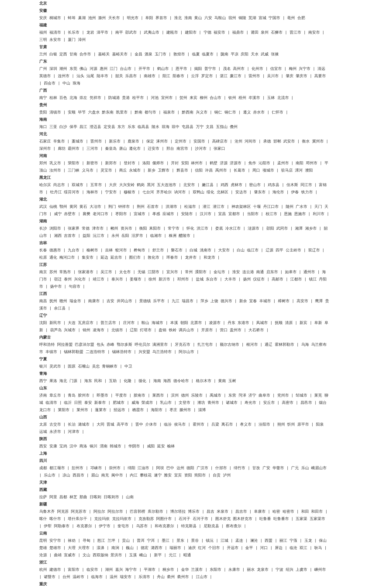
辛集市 (59, 142)
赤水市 (259, 113)
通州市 (309, 272)
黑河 (151, 185)
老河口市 (100, 214)
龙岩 (90, 33)
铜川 (93, 446)
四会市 (50, 83)
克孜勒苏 (146, 519)
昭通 (187, 555)
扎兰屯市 (205, 345)
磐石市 (177, 250)
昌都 (63, 497)
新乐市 (115, 142)
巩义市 (55, 163)
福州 (43, 33)
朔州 (281, 425)
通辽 (269, 345)
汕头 (80, 76)
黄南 (222, 381)
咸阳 (151, 446)
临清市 (51, 403)
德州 (185, 396)
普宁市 (210, 69)
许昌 (209, 171)
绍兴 (290, 570)
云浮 (195, 76)
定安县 (109, 127)
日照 (78, 403)
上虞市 (301, 570)
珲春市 (172, 258)
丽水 (251, 570)
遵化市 (135, 149)
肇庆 (290, 76)
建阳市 (191, 33)
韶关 (119, 76)
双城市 (77, 185)
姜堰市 (136, 279)
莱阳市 (64, 410)
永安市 (55, 40)
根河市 (252, 345)
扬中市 (56, 287)
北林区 (223, 192)
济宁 (252, 396)
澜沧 (254, 541)
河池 (155, 98)
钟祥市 (124, 207)
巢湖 (82, 18)
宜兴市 (172, 272)
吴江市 (106, 272)
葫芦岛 (56, 330)
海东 (88, 381)
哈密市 (288, 512)
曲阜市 (264, 396)
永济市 (55, 432)
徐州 (152, 279)
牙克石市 (183, 345)
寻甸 (86, 541)
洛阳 (146, 163)
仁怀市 (277, 113)
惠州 (104, 69)
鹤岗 (141, 185)
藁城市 (77, 142)
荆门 (112, 207)
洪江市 (202, 229)
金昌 (138, 54)
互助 (113, 381)
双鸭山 (199, 192)
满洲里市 (160, 345)
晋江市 (295, 33)
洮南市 (206, 250)
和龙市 (209, 258)
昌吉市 (241, 512)
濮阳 (309, 171)
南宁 (43, 98)
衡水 (306, 142)
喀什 (43, 519)
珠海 (77, 83)
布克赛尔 (84, 526)
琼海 (166, 127)
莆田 (255, 33)
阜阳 (149, 18)
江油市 (143, 468)
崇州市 (115, 468)
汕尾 (90, 76)
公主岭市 (293, 250)
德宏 (145, 548)
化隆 (128, 381)
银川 (43, 367)
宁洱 (151, 541)
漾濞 (100, 548)
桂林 (53, 98)
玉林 (271, 98)
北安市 (189, 185)
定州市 (181, 142)
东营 (232, 396)
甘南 (73, 54)
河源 (93, 69)
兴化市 (80, 279)
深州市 (45, 149)
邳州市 (183, 279)
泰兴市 (117, 279)
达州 (180, 468)
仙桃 (53, 207)
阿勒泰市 (62, 526)
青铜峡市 (110, 367)
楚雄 (43, 548)
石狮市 (277, 33)
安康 (53, 446)
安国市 (199, 142)
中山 (66, 83)
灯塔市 (146, 330)
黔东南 (108, 113)
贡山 (126, 541)
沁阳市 (264, 163)
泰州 (68, 279)
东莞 (73, 69)
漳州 (82, 40)
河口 (264, 548)
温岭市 (78, 577)
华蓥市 (278, 468)
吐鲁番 (265, 519)
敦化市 (154, 258)
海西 (167, 381)
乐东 (131, 127)
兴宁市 (305, 69)
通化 (53, 258)
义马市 (88, 171)
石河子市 (200, 519)
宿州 (232, 18)
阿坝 (160, 468)
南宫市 (182, 149)
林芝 (73, 497)
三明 (43, 40)
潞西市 (157, 548)
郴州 (114, 229)
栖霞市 (138, 410)
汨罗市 (137, 236)
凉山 (66, 475)
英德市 (45, 76)
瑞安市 (126, 577)
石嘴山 (84, 367)
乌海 (305, 345)
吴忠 (96, 367)
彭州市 (77, 468)
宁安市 (111, 192)
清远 (321, 69)
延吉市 (116, 258)
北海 (73, 98)
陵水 (155, 127)
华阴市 (134, 446)
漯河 (299, 171)
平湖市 (150, 570)
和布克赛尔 (164, 526)
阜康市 (260, 512)
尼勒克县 (211, 526)
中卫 (128, 367)
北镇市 (117, 330)
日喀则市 (111, 497)
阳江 (166, 76)
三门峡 (74, 171)
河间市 (250, 142)
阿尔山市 (186, 352)
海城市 (157, 323)
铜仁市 (230, 113)
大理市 (84, 548)
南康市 (94, 301)
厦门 (72, 40)
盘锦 (162, 330)
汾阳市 (264, 425)
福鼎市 (238, 33)
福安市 (219, 33)
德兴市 (226, 301)
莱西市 (158, 396)
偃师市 (158, 163)
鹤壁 (214, 163)
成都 (43, 468)
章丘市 (55, 396)
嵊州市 (320, 570)
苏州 (53, 272)
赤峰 (110, 345)
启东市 (272, 272)
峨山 (143, 555)
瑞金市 (75, 301)
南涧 (115, 548)
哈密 (276, 512)
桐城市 (55, 18)
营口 (224, 330)
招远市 (119, 410)
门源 (73, 381)
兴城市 (70, 330)
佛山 (83, 69)
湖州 (109, 570)
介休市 (151, 425)
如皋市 (291, 272)
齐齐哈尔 (164, 192)
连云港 (248, 272)
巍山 (130, 548)
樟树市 (284, 301)
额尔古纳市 (230, 345)
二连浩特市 (95, 352)
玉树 (232, 381)
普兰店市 (108, 323)
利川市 (319, 214)
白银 (53, 54)
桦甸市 (139, 250)
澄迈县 (95, 127)
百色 (63, 98)
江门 (114, 69)
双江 (303, 548)
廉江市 (236, 76)
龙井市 (191, 258)
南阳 (300, 163)
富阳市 (74, 570)
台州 (66, 577)
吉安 (110, 301)
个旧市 (214, 548)
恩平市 (181, 69)
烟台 (323, 403)
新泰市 (100, 403)
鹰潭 (319, 301)
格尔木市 (204, 381)
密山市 (255, 185)
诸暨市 (50, 577)
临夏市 (208, 54)
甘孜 (256, 468)
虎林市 (237, 185)
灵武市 (55, 367)
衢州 (171, 577)
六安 (208, 18)
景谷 (195, 541)
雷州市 (254, 76)
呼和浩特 (47, 345)
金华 (185, 570)
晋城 (110, 425)
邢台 (170, 149)
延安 (161, 446)
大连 (72, 323)
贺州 (183, 98)
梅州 (293, 69)
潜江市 (219, 207)
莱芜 (318, 396)
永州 (115, 236)
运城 (43, 432)
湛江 (224, 76)
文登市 (184, 403)
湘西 (58, 236)
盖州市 (236, 330)
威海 (135, 403)
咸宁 (58, 214)
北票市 (196, 323)
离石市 (227, 425)
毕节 (82, 113)
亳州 (291, 18)
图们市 (135, 258)
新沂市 (164, 279)
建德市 (55, 570)
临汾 (168, 425)
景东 (180, 541)
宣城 (262, 18)
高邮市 (277, 279)
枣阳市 (121, 214)
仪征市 (259, 279)
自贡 (217, 475)
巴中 (170, 468)
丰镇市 (51, 352)
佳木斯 (292, 185)
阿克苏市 (79, 512)
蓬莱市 (101, 410)
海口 (43, 127)
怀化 (190, 229)
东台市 (212, 279)
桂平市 (138, 98)
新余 (243, 301)
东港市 (243, 323)
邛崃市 (96, 468)
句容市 (75, 287)
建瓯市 (172, 33)
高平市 (123, 425)
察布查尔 (234, 526)
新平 (158, 555)
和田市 (317, 512)
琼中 (176, 127)
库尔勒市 (155, 512)
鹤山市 (163, 69)
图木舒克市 (243, 519)
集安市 (88, 258)
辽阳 (134, 330)
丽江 (283, 541)
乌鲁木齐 (47, 512)
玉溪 (133, 555)
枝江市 (271, 214)
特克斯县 (189, 526)
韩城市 (115, 446)
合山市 (215, 98)
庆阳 (245, 54)
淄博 (202, 410)
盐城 (200, 279)
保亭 (73, 127)
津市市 (98, 229)
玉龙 (308, 541)
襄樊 (86, 214)
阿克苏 (63, 512)
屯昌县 (188, 127)
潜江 (207, 207)
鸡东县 (274, 185)
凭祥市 (95, 98)
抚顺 (279, 323)
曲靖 (58, 555)
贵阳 (43, 113)
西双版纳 (100, 555)
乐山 (305, 468)
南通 (260, 272)
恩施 (288, 214)
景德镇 (145, 301)
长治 (72, 425)
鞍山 (145, 323)
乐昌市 (131, 76)
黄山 (198, 18)
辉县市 (182, 171)
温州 (114, 577)
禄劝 (72, 541)
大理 (72, 548)
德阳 (190, 468)
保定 (150, 142)
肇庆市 (301, 76)
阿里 (53, 497)
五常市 (96, 185)
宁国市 (274, 18)
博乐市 (194, 512)
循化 (142, 381)
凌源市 (215, 323)
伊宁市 (105, 526)
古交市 (55, 425)
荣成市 (147, 403)
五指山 (222, 127)
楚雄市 (55, 548)
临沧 (293, 548)
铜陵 (242, 18)
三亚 (53, 127)
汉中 (73, 446)
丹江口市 (271, 207)
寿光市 (250, 403)
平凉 (235, 54)
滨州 (175, 396)
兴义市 (202, 113)
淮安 (236, 272)
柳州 (204, 98)
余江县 (60, 309)
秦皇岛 (111, 149)
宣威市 (70, 555)
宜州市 (167, 98)
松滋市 (190, 207)
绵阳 (131, 468)
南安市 (314, 33)
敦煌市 (179, 54)
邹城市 (301, 396)
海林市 (92, 192)
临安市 (92, 570)
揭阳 (198, 69)
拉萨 (43, 497)
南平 (119, 33)
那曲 (83, 497)
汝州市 (55, 171)
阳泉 (320, 425)
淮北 (178, 18)
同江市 (306, 185)
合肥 (301, 18)
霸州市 (74, 149)
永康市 (234, 570)
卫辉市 (164, 171)
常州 (189, 272)
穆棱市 (130, 192)
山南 (130, 497)
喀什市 (55, 519)
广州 (43, 69)
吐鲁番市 (281, 519)
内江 (134, 475)
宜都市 (234, 214)
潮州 (63, 69)
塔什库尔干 (77, 519)
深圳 (53, 69)
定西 (63, 54)
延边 (104, 258)
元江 (173, 555)
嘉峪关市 (120, 54)
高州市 (239, 69)
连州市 (64, 76)
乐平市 (159, 301)
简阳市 (200, 475)
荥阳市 (74, 163)
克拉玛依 (102, 519)
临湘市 (156, 236)
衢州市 (183, 577)
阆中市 (117, 475)
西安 (43, 446)
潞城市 (84, 425)
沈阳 (43, 323)
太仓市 (125, 272)
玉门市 (161, 54)
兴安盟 (144, 352)
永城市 (135, 171)
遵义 (247, 113)
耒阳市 (155, 229)
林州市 (197, 163)
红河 (202, 548)
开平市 (144, 69)
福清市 (55, 33)
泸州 (227, 475)
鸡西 (224, 185)
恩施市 (300, 214)
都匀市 (150, 113)
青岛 (72, 396)
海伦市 (278, 192)
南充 (105, 475)
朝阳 (184, 323)
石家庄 (45, 142)
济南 (43, 396)
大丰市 (230, 279)
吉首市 (70, 236)
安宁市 (55, 541)
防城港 (114, 98)
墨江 (166, 541)
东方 (121, 127)
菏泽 (242, 396)
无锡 (141, 272)
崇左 (83, 98)
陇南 (224, 54)
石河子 (184, 519)
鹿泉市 (133, 142)
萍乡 (204, 301)
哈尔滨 (45, 185)
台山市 (126, 69)
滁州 (102, 18)
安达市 (241, 192)
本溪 (174, 323)
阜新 (318, 323)
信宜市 (276, 69)
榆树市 (92, 250)
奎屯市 (123, 526)
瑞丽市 (175, 548)
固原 (72, 367)
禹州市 (221, 171)
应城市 (168, 214)
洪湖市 (171, 207)
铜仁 (218, 113)
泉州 (265, 33)
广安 (266, 468)
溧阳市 (201, 272)
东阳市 (215, 570)
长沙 (43, 229)
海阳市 (157, 410)
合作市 (85, 54)
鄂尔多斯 (124, 345)
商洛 (83, 446)
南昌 (43, 301)
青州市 (213, 403)
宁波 (279, 570)
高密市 (288, 403)
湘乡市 (311, 229)
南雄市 (150, 76)
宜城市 (139, 214)
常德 (86, 229)
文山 (86, 555)
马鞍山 (220, 18)
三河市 (92, 149)
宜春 (253, 301)
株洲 (173, 236)
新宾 (303, 323)
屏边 (279, 548)
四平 (279, 250)
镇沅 (210, 541)
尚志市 (59, 185)
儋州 (234, 127)
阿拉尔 (99, 512)
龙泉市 (263, 570)
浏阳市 (55, 229)
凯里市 (122, 113)
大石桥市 (256, 330)
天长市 (114, 18)
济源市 (236, 163)
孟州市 (283, 163)
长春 (43, 250)
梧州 (242, 98)
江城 (224, 541)
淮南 (188, 18)
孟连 (239, 541)
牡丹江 (56, 192)
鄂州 (63, 207)
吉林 (109, 250)
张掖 (275, 54)
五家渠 (301, 519)
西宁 (43, 381)
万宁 (200, 127)
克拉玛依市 (122, 519)
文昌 (210, 127)
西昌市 (78, 475)
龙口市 (45, 410)
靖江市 (99, 279)
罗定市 (207, 76)
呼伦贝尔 (142, 345)
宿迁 (58, 279)
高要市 (320, 76)
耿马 (318, 548)
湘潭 (299, 229)
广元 (295, 468)
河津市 (74, 432)
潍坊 (201, 403)
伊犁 (48, 526)
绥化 (210, 192)
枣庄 (173, 410)
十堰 (257, 207)
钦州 (232, 98)
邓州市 (312, 163)
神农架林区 (241, 207)
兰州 (43, 54)
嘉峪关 (104, 54)
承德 (267, 142)
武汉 (43, 207)
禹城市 (215, 396)
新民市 (55, 323)
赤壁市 (70, 214)
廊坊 (62, 149)
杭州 (43, 570)
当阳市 (253, 214)
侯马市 (180, 425)
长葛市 (239, 171)
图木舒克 (223, 519)
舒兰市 (158, 250)
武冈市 (282, 229)
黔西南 (188, 113)
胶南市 (139, 396)
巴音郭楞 (138, 512)
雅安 (168, 475)
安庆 (43, 18)
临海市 (97, 577)
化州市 (257, 69)
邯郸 (277, 142)
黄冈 (73, 207)
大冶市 (95, 207)
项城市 (268, 171)
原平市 (303, 425)
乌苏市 (142, 526)
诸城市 (232, 403)
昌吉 (210, 512)
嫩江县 (208, 185)
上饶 (214, 301)
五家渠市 (317, 519)
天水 (255, 54)
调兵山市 (186, 330)
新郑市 (111, 163)
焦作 (252, 163)
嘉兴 (119, 570)
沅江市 (99, 236)
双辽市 (314, 250)
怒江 (101, 541)
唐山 (123, 149)
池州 (92, 18)
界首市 (161, 18)
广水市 (301, 207)
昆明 (43, 541)
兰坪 (111, 541)
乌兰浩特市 (162, 352)
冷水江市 (233, 229)
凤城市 (262, 323)
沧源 (43, 555)
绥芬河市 (72, 192)
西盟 (269, 541)
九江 (176, 301)
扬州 (247, 279)
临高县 (143, 127)
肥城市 (119, 403)
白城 (193, 250)
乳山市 (166, 403)
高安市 (302, 301)
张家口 (219, 149)
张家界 (74, 229)
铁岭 (173, 330)
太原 (43, 425)
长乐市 (74, 33)
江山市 (202, 577)
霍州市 (199, 425)
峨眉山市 (319, 468)
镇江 (313, 279)
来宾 (193, 98)
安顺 (72, 113)
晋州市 (96, 142)
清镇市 (55, 113)
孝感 (156, 214)
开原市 (207, 330)
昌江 (83, 127)
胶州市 (84, 396)
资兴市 (126, 229)
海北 (63, 381)
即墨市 (102, 396)
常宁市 (174, 229)
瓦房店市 (86, 323)
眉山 (95, 475)
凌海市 (99, 330)
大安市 (224, 250)
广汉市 (202, 468)
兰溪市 (197, 570)
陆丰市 (102, 76)
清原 (289, 323)
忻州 (291, 425)
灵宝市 (106, 171)
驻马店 (287, 171)
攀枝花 (146, 475)
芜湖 (252, 18)
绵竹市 (239, 468)
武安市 (289, 142)
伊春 (295, 192)
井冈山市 (124, 301)
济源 (224, 163)
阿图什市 (164, 519)
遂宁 (158, 475)
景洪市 (116, 555)
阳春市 (178, 76)
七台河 (148, 192)
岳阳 (125, 236)
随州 (290, 207)
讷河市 (180, 192)
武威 (265, 54)
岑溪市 (254, 98)
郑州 (43, 163)
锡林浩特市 (122, 352)
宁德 (208, 33)
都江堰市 (57, 468)
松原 (43, 258)
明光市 (133, 18)
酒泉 (148, 54)
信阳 (199, 171)
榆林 (171, 446)
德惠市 (55, 250)
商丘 (123, 171)
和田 (305, 512)
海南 (157, 381)
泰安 (88, 403)
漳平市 (102, 33)
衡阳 (143, 229)
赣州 (63, 301)
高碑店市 (220, 142)
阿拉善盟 (65, 345)
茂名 (227, 69)
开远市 (233, 548)
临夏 (196, 54)
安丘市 (269, 403)
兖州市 (283, 396)
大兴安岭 (127, 185)
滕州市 (185, 410)
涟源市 (254, 229)
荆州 (141, 207)
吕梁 (215, 425)
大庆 (113, 185)
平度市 (121, 396)
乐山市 (50, 475)
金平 (249, 548)
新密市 (92, 163)
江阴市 (154, 272)
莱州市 (82, 410)
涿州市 (162, 142)
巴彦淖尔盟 (85, 345)
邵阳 (270, 229)
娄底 (219, 229)
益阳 (86, 236)
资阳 (188, 475)
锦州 (86, 330)
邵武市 (131, 33)
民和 (98, 381)
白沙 (63, 127)
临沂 (68, 403)
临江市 (253, 250)
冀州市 (318, 142)
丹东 (231, 323)
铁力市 (307, 192)
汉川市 (206, 214)
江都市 (296, 279)
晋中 (139, 425)
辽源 (269, 250)
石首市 (153, 207)
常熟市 (65, 272)
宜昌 (222, 214)
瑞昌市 (188, 301)
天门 (318, 207)
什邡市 (221, 468)
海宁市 (131, 570)
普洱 (141, 541)
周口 (256, 171)
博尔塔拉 (178, 512)
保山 (323, 541)
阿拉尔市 (115, 512)
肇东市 (260, 192)
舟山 (161, 577)
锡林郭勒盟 (74, 352)
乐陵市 (197, 396)
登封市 (130, 163)
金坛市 (219, 272)
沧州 (238, 142)
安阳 (185, 163)
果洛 (53, 381)
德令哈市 (181, 381)
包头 (100, 345)
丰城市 (265, 301)
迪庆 (192, 548)
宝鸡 (63, 446)
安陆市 (187, 214)
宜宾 (178, 475)
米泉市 (223, 512)
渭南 (104, 446)
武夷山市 (152, 33)
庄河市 (129, 323)
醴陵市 (184, 236)
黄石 (83, 207)
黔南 (138, 113)
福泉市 (169, 113)
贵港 (126, 98)
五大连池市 (167, 185)
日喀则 (95, 497)
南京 (43, 272)
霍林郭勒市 (284, 345)
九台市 (74, 250)
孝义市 (246, 425)
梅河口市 (67, 258)
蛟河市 (121, 250)
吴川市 (273, 76)
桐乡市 (168, 570)
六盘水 (94, 113)
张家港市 (86, 272)
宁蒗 (293, 541)
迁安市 (154, 149)
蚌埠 (72, 18)
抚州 (53, 301)
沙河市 (201, 149)
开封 (175, 163)
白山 (241, 250)
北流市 (283, 98)
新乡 (152, 171)
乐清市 (144, 577)
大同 (100, 425)
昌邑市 (306, 403)
